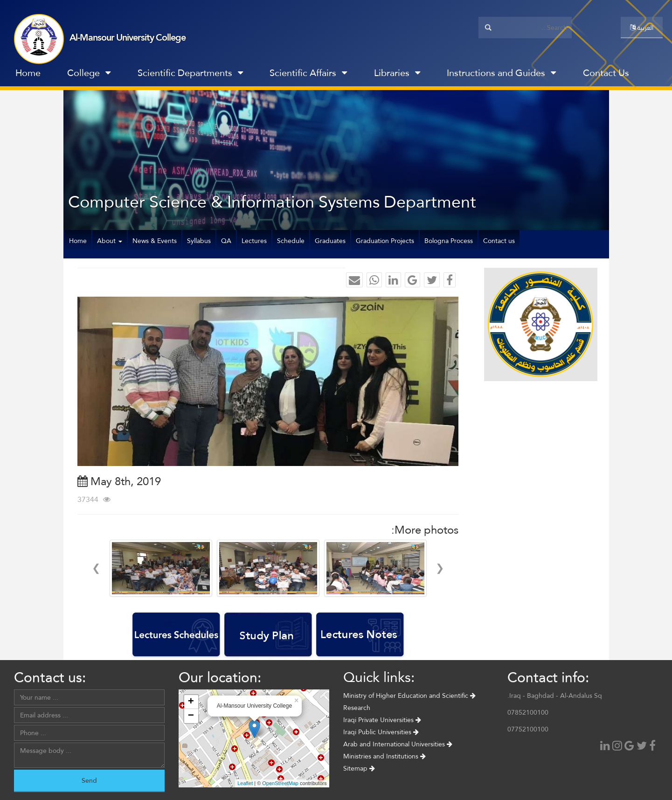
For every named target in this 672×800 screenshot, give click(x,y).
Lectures (254, 241)
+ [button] (191, 702)
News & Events (155, 241)
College (89, 73)
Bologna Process (449, 241)
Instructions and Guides (501, 73)
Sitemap (359, 768)
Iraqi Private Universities (382, 720)
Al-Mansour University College (128, 37)
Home (28, 73)
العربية (642, 28)
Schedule (291, 241)
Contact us (499, 241)
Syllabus (199, 241)
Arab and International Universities (398, 744)
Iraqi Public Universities (381, 732)
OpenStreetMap (280, 783)
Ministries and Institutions (384, 756)
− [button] (191, 716)
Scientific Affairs (308, 73)
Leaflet (245, 783)
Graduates (330, 241)
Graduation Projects (385, 241)
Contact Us (606, 73)
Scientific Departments (190, 73)
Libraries (397, 73)
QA (226, 241)
